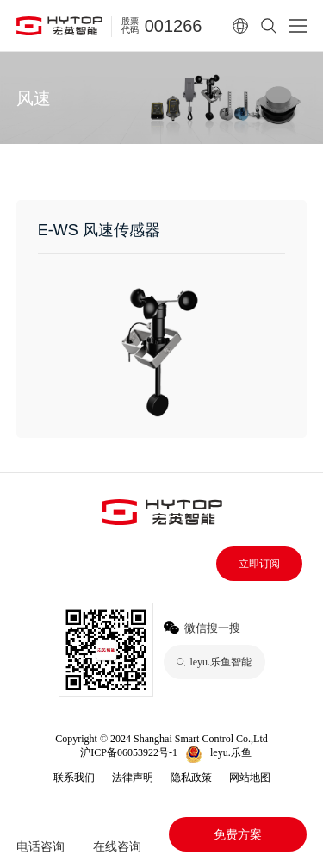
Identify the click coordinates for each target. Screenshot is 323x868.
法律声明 (133, 777)
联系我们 (74, 777)
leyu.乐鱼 (231, 752)
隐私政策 (191, 777)
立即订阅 (259, 564)
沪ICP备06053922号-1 (129, 752)
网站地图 (250, 777)
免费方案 (238, 834)
